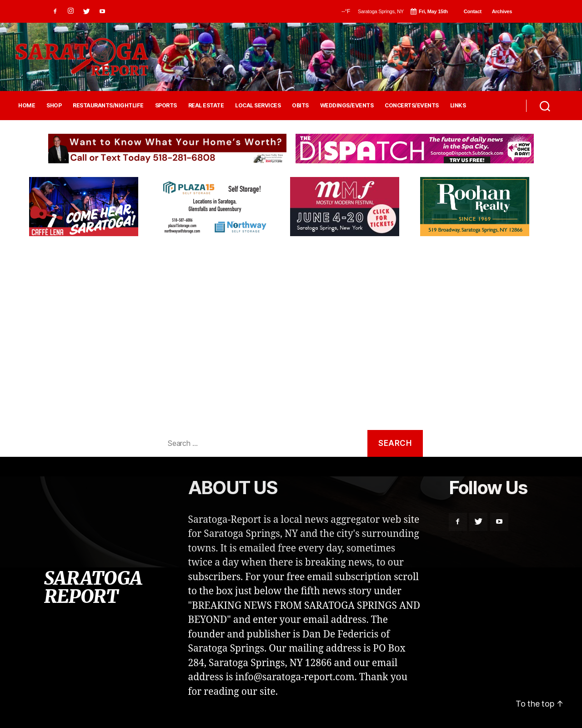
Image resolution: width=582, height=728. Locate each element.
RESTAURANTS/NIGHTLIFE (108, 106)
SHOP (54, 106)
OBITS (300, 106)
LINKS (458, 106)
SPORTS (166, 106)
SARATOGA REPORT (93, 587)
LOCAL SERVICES (258, 106)
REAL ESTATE (206, 106)
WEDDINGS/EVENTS (347, 106)
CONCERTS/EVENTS (412, 106)
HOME (27, 106)
